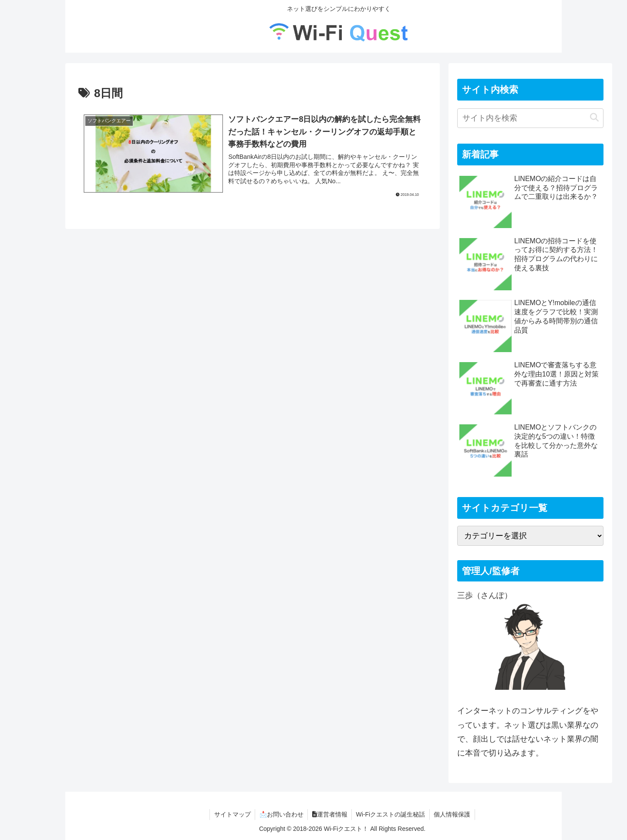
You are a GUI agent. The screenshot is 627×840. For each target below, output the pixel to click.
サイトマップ (232, 814)
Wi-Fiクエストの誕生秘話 (391, 814)
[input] (530, 118)
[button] (594, 118)
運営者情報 (330, 814)
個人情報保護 (453, 814)
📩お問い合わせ (281, 814)
